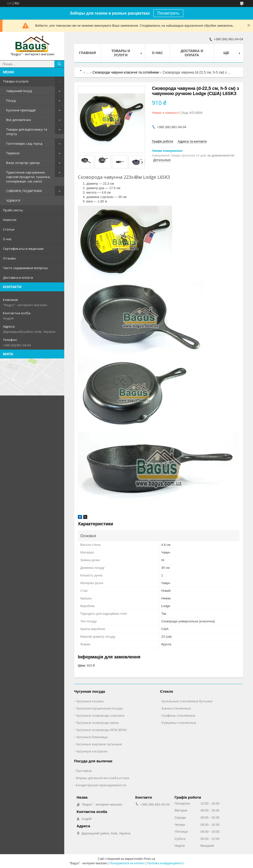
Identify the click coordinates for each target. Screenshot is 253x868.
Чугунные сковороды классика (100, 715)
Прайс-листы (13, 210)
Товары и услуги (16, 81)
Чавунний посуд (19, 91)
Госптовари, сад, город (24, 143)
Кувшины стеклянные (179, 723)
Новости (10, 220)
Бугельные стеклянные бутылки (187, 701)
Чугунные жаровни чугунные (99, 744)
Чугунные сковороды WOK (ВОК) (101, 730)
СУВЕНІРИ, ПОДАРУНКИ (24, 191)
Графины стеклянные (179, 715)
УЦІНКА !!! (13, 200)
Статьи (9, 229)
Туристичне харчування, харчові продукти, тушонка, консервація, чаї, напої (28, 177)
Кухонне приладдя (21, 110)
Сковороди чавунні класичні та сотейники (126, 72)
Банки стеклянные (176, 708)
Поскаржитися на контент (127, 863)
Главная (87, 53)
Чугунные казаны (90, 701)
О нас (7, 239)
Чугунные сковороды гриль (97, 723)
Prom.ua (150, 859)
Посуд (11, 100)
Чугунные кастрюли (92, 751)
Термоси (13, 153)
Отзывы (9, 258)
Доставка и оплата (18, 277)
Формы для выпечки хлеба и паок (103, 778)
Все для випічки (19, 120)
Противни (84, 771)
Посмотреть (168, 13)
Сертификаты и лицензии (23, 249)
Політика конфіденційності (165, 863)
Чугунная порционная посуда (99, 708)
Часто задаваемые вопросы (25, 268)
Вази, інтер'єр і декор (23, 163)
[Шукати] (59, 64)
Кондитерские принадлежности (101, 785)
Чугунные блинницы (92, 737)
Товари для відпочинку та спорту (27, 132)
